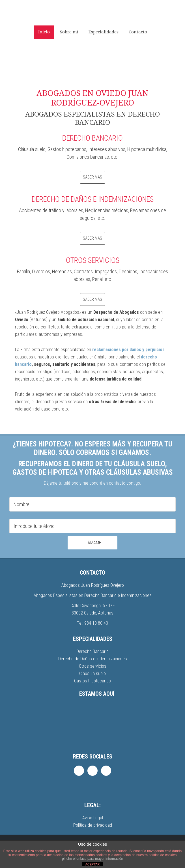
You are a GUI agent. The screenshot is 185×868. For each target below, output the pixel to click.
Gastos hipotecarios (92, 681)
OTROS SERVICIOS (93, 260)
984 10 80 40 (96, 623)
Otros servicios (93, 666)
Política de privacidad (93, 825)
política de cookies (163, 855)
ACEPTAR (92, 864)
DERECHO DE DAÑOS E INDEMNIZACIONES (93, 199)
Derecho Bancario (92, 651)
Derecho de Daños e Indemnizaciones (93, 659)
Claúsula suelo (92, 673)
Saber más (92, 177)
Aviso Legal (93, 818)
